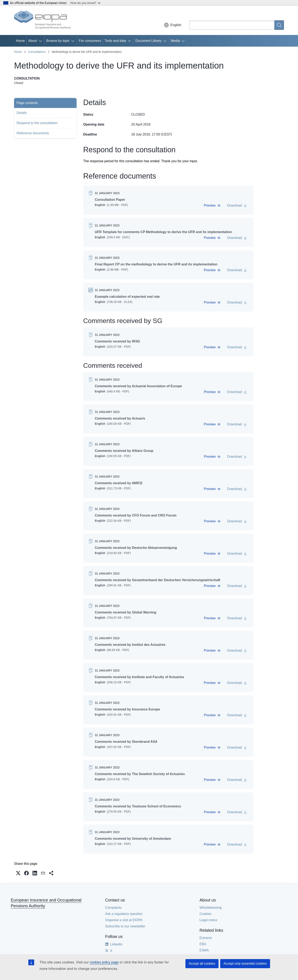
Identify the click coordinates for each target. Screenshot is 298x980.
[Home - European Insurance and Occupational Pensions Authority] (42, 20)
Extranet (206, 938)
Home (20, 41)
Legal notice (208, 920)
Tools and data (115, 41)
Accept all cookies (202, 964)
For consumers (90, 41)
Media (175, 41)
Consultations (37, 52)
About (33, 41)
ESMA (204, 950)
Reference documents (33, 133)
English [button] (173, 25)
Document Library (148, 41)
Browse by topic (58, 41)
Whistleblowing (211, 908)
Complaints (113, 908)
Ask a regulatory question (124, 914)
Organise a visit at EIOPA (124, 920)
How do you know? (85, 3)
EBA (203, 944)
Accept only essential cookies (245, 964)
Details (22, 113)
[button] (212, 206)
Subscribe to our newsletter (125, 926)
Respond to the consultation (37, 123)
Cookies (205, 914)
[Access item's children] (41, 41)
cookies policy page (104, 962)
